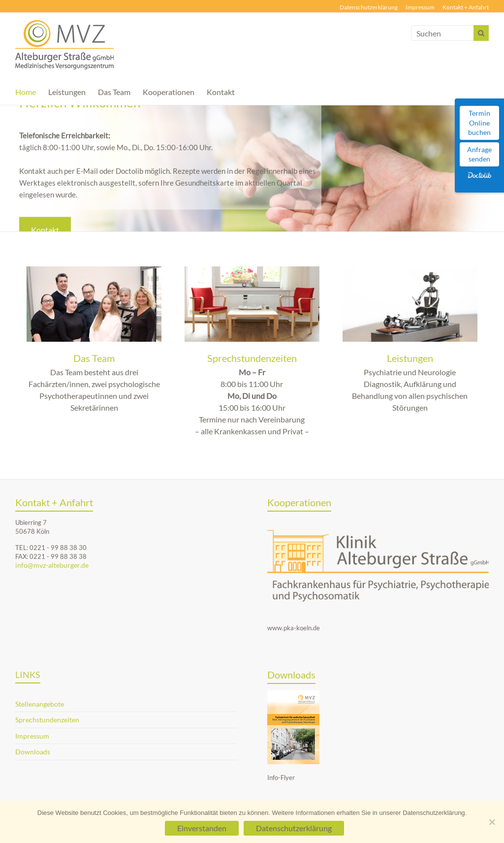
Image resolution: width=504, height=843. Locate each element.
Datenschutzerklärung (369, 7)
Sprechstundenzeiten (252, 358)
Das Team (114, 92)
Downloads (33, 752)
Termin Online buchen (479, 123)
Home (26, 92)
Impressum (420, 7)
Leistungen (67, 92)
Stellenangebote (40, 704)
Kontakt (221, 92)
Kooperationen (169, 92)
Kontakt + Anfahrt (466, 7)
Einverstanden (202, 828)
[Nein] (492, 822)
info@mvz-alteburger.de (52, 565)
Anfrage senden (479, 154)
